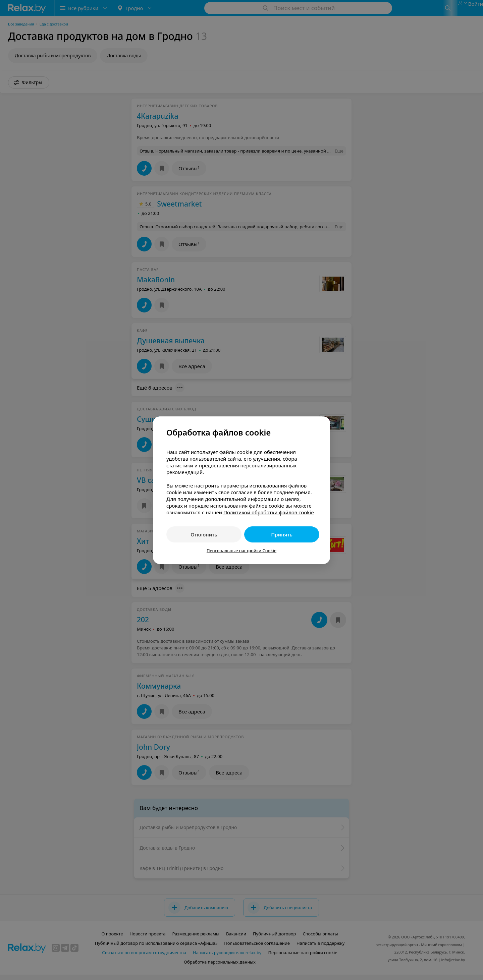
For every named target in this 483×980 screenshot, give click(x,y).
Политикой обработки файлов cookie (269, 512)
